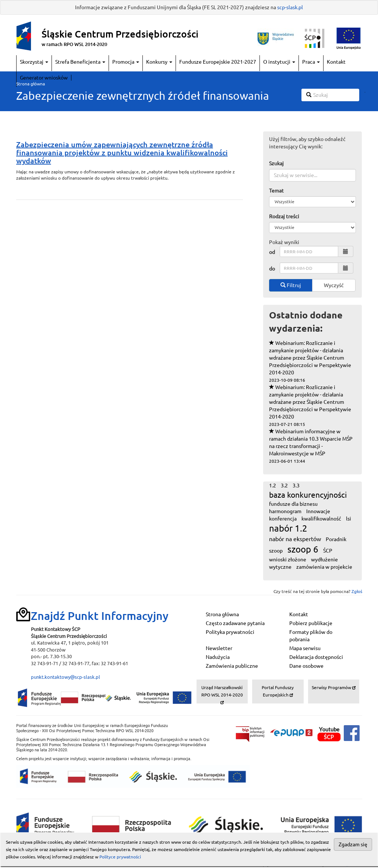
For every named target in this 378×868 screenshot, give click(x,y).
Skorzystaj (34, 62)
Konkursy (159, 62)
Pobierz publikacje (311, 623)
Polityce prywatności (120, 857)
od (272, 252)
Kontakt (336, 62)
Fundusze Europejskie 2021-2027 (218, 62)
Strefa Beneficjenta (80, 62)
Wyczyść (334, 285)
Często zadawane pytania (235, 623)
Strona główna (31, 84)
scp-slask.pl (290, 7)
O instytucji (279, 62)
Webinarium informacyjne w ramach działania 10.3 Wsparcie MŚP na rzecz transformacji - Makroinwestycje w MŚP (311, 446)
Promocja (126, 62)
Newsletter (219, 648)
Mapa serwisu (305, 648)
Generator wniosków (44, 78)
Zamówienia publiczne (232, 666)
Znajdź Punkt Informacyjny (100, 616)
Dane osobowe (306, 666)
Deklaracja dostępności (316, 657)
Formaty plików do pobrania (311, 636)
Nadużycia (218, 657)
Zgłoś (357, 591)
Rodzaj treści (284, 216)
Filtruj (291, 285)
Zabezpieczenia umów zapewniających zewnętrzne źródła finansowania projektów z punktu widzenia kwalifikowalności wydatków (122, 153)
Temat (276, 191)
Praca (311, 62)
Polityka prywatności (230, 632)
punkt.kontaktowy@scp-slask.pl (66, 677)
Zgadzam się (353, 844)
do (272, 269)
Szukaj (276, 163)
